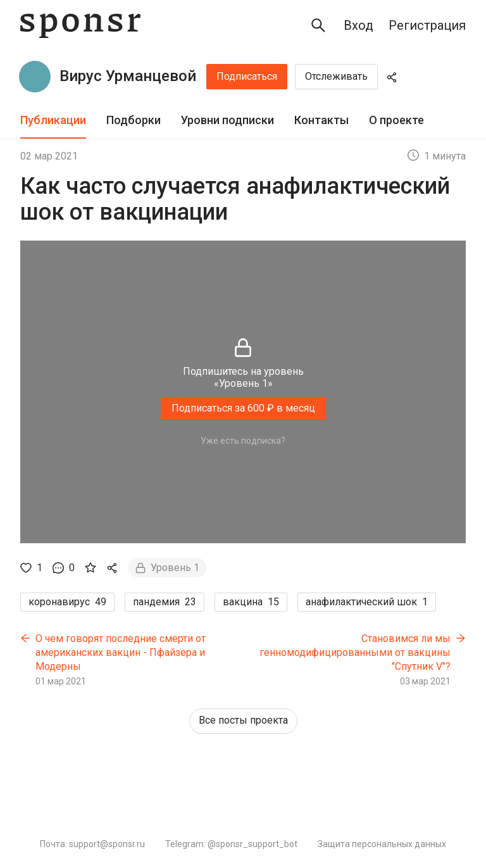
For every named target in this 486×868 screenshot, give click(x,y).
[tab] (53, 121)
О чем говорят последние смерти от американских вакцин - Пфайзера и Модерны (121, 652)
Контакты (321, 120)
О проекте (396, 120)
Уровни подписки (227, 120)
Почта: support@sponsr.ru (92, 844)
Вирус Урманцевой (128, 76)
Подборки (134, 120)
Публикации (53, 120)
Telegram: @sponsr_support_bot (231, 844)
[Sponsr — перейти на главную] (80, 26)
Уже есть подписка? (243, 441)
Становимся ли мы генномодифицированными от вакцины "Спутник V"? (355, 652)
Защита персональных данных (382, 844)
